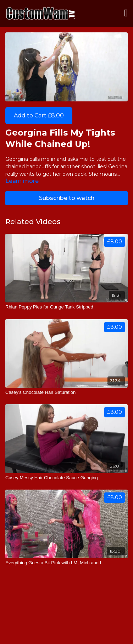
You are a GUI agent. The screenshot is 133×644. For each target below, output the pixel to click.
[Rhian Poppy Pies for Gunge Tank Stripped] (66, 307)
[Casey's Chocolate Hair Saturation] (66, 392)
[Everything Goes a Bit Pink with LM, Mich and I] (66, 563)
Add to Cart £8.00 (39, 115)
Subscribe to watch (67, 198)
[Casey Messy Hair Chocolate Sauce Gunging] (66, 478)
